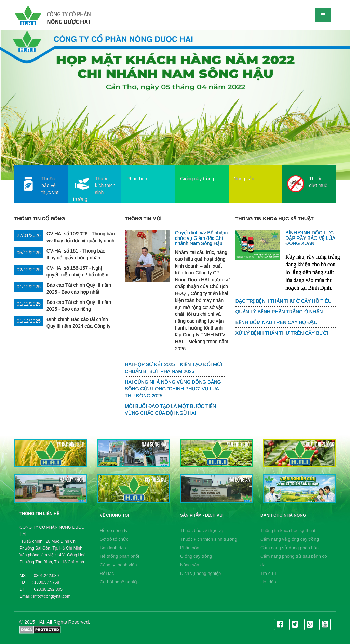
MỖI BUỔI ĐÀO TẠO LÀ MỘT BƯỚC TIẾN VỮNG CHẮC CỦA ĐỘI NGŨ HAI (170, 410)
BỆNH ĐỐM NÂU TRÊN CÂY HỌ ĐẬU (277, 322)
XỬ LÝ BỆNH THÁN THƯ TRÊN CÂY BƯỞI (282, 333)
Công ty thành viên (118, 565)
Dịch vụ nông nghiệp (200, 573)
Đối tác (107, 573)
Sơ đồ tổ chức (114, 539)
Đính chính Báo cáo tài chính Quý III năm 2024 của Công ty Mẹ (62, 326)
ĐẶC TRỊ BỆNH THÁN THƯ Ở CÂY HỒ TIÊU (284, 301)
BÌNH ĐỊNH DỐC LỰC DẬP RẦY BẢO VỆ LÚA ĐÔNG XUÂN (310, 238)
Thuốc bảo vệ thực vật (202, 531)
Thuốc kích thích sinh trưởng (209, 539)
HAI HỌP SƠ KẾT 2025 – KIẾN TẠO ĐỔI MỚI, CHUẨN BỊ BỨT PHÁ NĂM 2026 (174, 368)
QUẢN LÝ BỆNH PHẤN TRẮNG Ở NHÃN (279, 312)
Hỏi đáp (268, 582)
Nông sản (190, 565)
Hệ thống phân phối (119, 556)
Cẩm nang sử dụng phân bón (290, 548)
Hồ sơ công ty (114, 531)
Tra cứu (268, 573)
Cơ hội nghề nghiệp (119, 582)
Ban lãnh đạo (113, 548)
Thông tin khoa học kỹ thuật (288, 531)
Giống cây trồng (196, 556)
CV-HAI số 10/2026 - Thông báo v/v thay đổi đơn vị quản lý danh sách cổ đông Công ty (64, 241)
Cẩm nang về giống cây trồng (290, 539)
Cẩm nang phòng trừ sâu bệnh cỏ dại (294, 561)
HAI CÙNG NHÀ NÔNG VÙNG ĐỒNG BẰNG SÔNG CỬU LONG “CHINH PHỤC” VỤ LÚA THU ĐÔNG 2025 (173, 389)
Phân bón (190, 548)
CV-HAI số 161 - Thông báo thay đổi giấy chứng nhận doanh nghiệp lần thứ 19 (60, 258)
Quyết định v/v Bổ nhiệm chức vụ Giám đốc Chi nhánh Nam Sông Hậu (201, 238)
